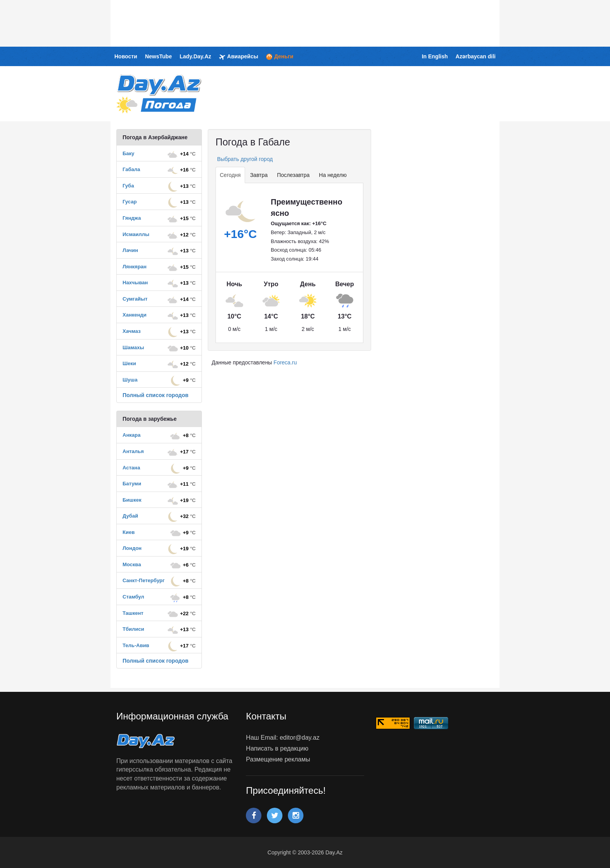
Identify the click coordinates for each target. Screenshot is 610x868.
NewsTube (159, 56)
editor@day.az (300, 738)
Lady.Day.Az (195, 56)
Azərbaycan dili (476, 56)
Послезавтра (293, 175)
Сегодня (230, 175)
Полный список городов (155, 395)
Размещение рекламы (278, 759)
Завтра (259, 175)
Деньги (280, 57)
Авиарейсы (239, 57)
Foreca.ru (285, 362)
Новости (126, 56)
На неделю (333, 175)
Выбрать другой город (244, 159)
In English (435, 56)
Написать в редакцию (277, 748)
